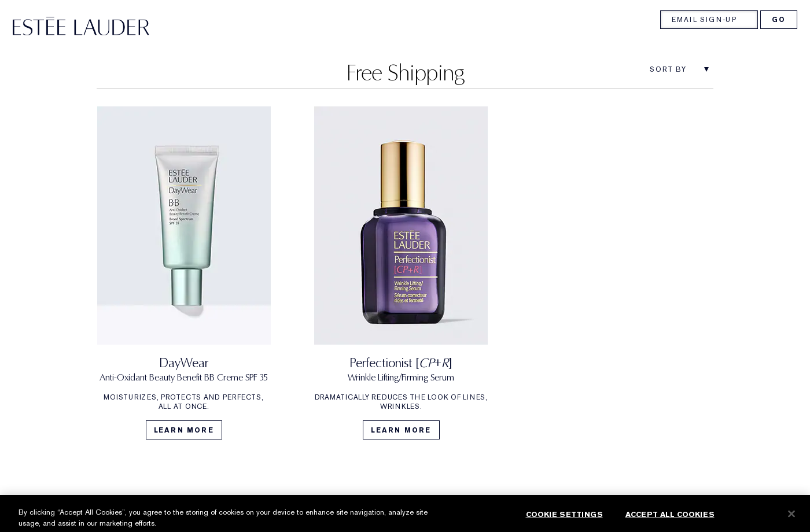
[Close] (791, 519)
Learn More (184, 430)
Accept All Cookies (670, 520)
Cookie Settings (564, 520)
